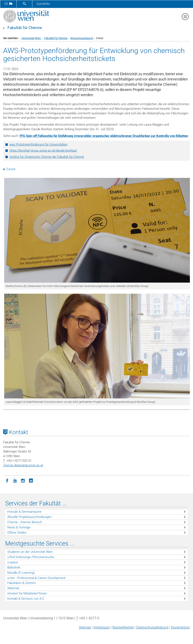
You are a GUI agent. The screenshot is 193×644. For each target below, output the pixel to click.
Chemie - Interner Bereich (25, 522)
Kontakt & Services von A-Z (26, 599)
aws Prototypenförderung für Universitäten (38, 144)
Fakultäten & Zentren (21, 583)
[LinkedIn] (31, 480)
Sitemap (85, 627)
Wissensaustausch (82, 38)
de (8, 4)
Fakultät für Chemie (25, 28)
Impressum (102, 627)
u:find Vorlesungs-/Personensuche (31, 557)
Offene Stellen (17, 533)
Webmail (13, 588)
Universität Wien (31, 38)
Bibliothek (14, 567)
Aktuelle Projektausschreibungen (29, 517)
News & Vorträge (19, 527)
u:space (13, 562)
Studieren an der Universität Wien (30, 552)
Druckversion (180, 627)
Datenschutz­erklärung (152, 627)
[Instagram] (23, 480)
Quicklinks (43, 4)
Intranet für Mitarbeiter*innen (27, 593)
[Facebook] (7, 480)
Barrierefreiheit (123, 627)
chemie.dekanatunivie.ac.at (23, 465)
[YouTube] (15, 480)
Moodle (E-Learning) (21, 573)
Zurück (9, 169)
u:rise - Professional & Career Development (36, 578)
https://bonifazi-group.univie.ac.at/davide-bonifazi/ (43, 150)
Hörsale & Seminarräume (24, 512)
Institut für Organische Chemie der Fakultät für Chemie (47, 157)
